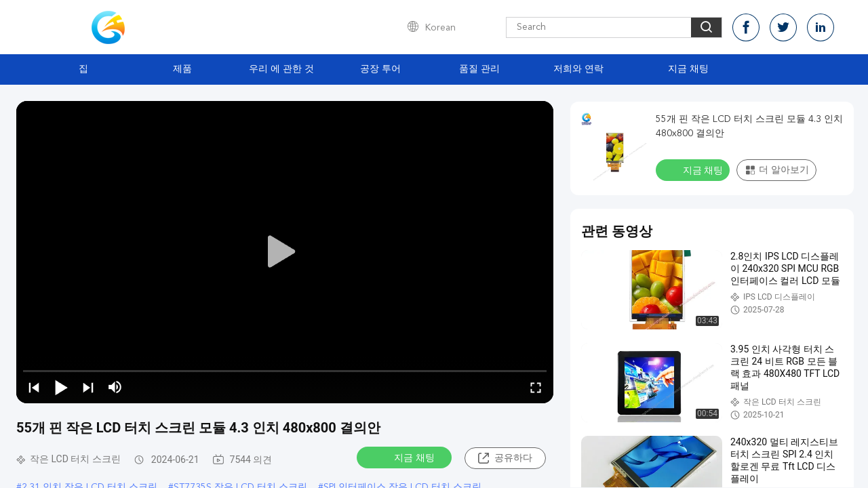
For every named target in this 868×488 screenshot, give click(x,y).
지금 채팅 (688, 69)
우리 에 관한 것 (281, 69)
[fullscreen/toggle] (536, 387)
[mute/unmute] (115, 387)
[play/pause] (61, 387)
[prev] (34, 387)
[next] (88, 387)
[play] (285, 252)
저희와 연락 (578, 69)
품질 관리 (479, 69)
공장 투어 (380, 69)
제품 (182, 69)
